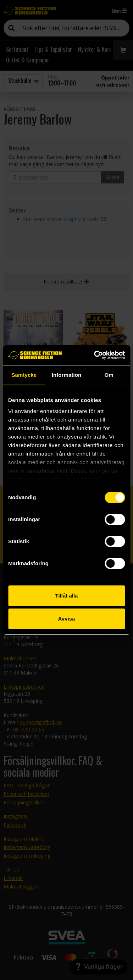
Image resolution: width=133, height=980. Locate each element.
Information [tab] (67, 375)
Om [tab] (109, 375)
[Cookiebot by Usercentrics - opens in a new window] (95, 355)
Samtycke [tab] (24, 375)
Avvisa (67, 619)
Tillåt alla (67, 596)
